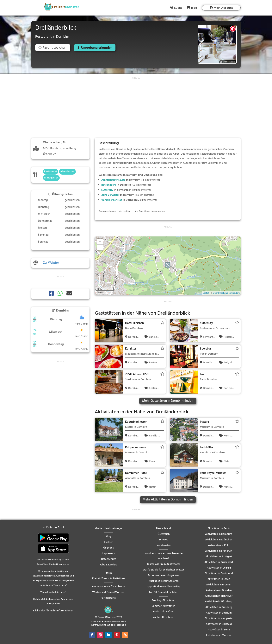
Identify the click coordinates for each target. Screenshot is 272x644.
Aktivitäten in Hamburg (219, 534)
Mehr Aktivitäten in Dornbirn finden (168, 500)
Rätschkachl (109, 185)
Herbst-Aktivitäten (164, 612)
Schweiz (164, 540)
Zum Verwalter (110, 195)
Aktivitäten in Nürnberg (219, 602)
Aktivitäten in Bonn (219, 630)
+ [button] (100, 242)
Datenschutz (108, 559)
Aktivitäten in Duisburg (219, 607)
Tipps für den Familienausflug (164, 587)
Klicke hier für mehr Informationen (53, 611)
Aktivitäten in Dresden (219, 590)
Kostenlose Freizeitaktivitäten (164, 564)
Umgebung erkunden (97, 48)
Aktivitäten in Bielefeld (219, 624)
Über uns (108, 548)
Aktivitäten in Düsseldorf (219, 562)
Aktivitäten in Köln (219, 545)
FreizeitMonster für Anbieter (108, 587)
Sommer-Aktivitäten (164, 606)
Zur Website (51, 263)
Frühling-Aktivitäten (164, 600)
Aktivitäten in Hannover (219, 596)
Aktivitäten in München (219, 540)
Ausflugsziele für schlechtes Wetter (164, 570)
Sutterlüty (107, 190)
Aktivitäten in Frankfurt (219, 551)
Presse (108, 573)
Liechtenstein (164, 545)
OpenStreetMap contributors (226, 293)
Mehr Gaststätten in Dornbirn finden (168, 401)
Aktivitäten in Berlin (219, 528)
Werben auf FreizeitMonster (108, 592)
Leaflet (206, 293)
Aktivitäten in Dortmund (219, 573)
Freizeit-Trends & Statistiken (108, 579)
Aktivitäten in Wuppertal (219, 618)
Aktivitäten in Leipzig (219, 568)
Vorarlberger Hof (112, 200)
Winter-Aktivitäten (164, 617)
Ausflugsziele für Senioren (164, 581)
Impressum (108, 554)
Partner (108, 542)
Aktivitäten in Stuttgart (219, 557)
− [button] (100, 248)
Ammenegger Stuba (113, 180)
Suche (178, 8)
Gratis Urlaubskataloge (108, 528)
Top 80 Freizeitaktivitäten (164, 592)
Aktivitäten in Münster (219, 635)
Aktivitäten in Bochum (219, 613)
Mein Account (223, 8)
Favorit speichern (53, 48)
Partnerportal (108, 598)
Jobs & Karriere (108, 565)
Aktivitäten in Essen (219, 579)
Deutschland (164, 528)
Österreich (164, 534)
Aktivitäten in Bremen (219, 585)
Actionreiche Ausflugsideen (164, 575)
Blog (194, 8)
